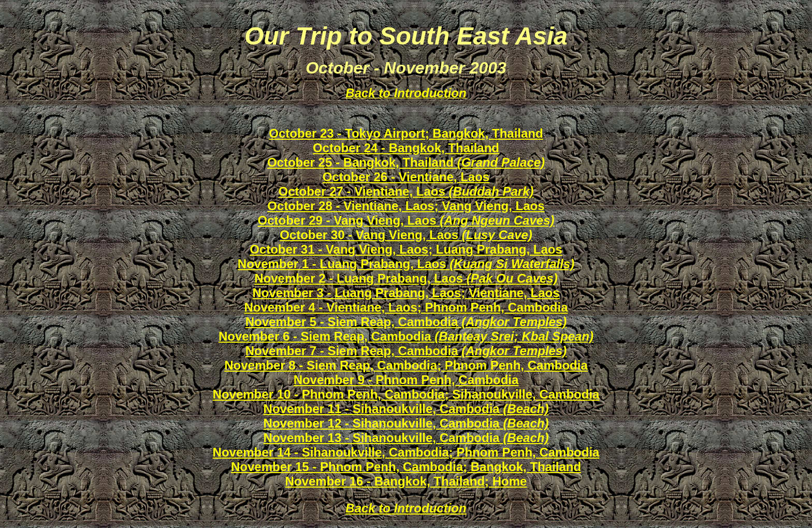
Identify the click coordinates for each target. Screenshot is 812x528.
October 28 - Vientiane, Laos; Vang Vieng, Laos (406, 206)
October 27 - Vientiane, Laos (406, 191)
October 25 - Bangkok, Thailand (406, 162)
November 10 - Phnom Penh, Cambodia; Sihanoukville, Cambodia (406, 394)
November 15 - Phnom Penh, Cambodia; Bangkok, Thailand (406, 467)
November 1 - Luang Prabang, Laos (406, 264)
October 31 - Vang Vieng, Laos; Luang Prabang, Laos (406, 249)
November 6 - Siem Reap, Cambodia (406, 336)
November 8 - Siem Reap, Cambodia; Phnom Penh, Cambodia (406, 365)
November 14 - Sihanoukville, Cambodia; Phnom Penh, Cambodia (406, 452)
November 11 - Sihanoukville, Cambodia (406, 409)
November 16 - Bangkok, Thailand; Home (406, 481)
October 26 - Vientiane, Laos (406, 177)
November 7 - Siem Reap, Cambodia (406, 351)
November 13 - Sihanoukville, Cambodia (406, 438)
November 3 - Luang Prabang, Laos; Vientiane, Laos (406, 293)
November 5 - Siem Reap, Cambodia (406, 322)
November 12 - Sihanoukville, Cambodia (406, 423)
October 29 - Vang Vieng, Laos (406, 220)
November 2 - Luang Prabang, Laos (406, 278)
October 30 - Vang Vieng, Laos (406, 235)
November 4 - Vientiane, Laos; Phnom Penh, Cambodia (406, 307)
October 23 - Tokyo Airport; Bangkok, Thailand (406, 133)
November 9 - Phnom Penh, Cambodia (406, 380)
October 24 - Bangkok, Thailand (406, 148)
